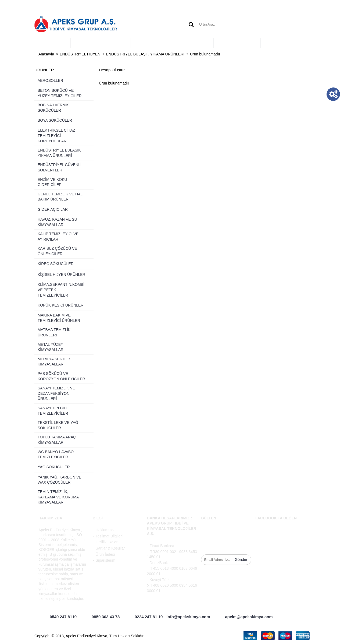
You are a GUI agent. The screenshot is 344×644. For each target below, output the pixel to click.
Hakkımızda (104, 530)
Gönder (241, 559)
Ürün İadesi (104, 555)
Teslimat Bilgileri (108, 536)
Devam (300, 100)
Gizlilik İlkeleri (106, 542)
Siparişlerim (104, 560)
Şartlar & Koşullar (109, 548)
